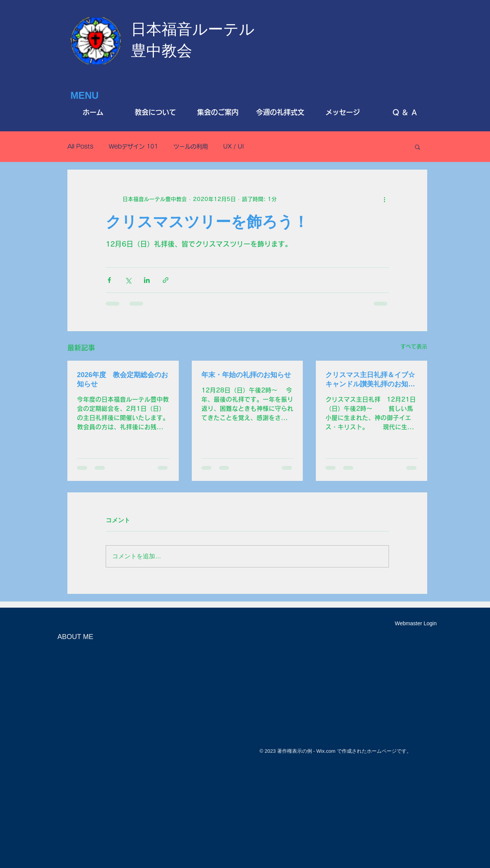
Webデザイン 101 (133, 146)
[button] (417, 147)
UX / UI (234, 146)
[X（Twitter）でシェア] (128, 280)
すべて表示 (414, 347)
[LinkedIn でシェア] (147, 280)
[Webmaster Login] (416, 624)
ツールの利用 (191, 146)
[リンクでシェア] (166, 280)
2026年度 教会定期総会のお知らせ (122, 379)
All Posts (80, 146)
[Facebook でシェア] (109, 280)
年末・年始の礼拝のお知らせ (246, 375)
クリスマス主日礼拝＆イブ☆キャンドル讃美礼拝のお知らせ (370, 380)
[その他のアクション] (384, 199)
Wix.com (326, 751)
